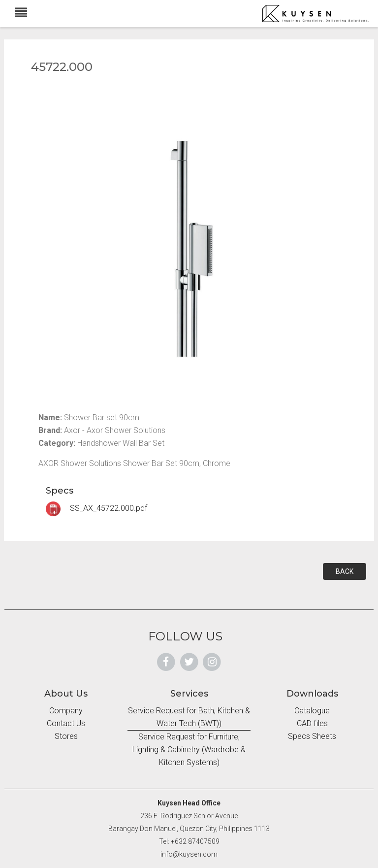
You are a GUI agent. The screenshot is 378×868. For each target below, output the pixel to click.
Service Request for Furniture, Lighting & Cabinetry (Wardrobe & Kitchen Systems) (189, 750)
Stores (66, 736)
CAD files (312, 723)
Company (66, 711)
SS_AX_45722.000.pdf (96, 508)
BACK (345, 571)
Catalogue (312, 711)
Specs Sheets (312, 736)
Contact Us (66, 723)
